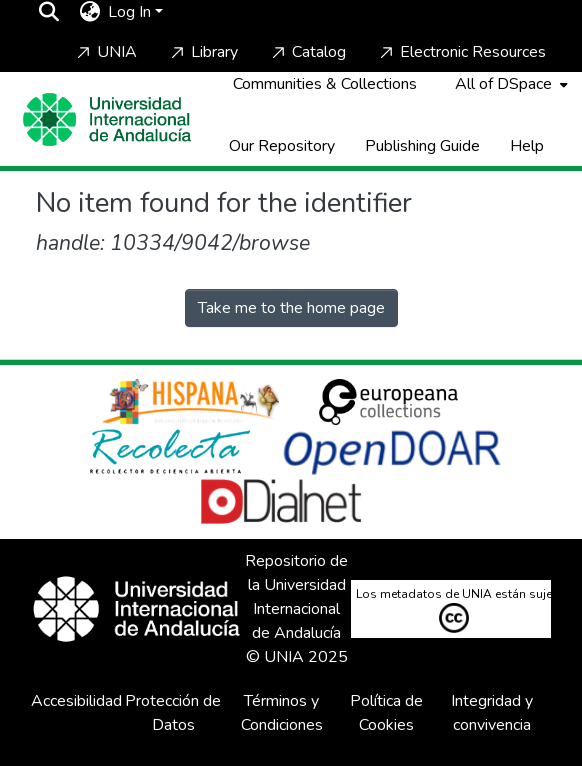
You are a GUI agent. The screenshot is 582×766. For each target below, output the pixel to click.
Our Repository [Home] (282, 146)
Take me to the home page (291, 308)
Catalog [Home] (307, 52)
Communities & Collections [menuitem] (325, 84)
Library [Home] (202, 52)
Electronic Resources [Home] (461, 52)
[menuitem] (89, 12)
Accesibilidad (76, 701)
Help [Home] (527, 146)
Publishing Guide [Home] (422, 146)
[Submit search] (48, 12)
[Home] (107, 119)
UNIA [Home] (105, 52)
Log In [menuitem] (129, 12)
